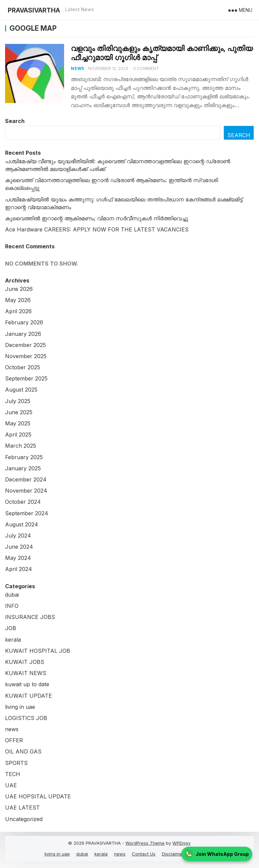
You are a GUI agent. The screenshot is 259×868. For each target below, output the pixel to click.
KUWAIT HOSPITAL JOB (38, 651)
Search (15, 121)
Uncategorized (24, 819)
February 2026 (24, 322)
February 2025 (24, 457)
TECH (13, 774)
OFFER (14, 740)
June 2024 (19, 547)
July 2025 (18, 401)
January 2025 (23, 468)
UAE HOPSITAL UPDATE (38, 796)
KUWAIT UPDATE (28, 696)
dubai (12, 595)
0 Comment (146, 68)
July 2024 (18, 536)
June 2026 (19, 289)
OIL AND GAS (23, 751)
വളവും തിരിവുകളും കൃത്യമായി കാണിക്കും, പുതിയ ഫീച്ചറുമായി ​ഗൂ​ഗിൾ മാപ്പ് (162, 53)
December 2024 (26, 479)
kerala (13, 640)
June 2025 (19, 412)
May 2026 (18, 300)
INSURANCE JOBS (30, 617)
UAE (11, 785)
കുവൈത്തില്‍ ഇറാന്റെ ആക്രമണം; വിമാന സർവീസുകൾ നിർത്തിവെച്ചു (97, 218)
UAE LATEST (22, 808)
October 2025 (23, 367)
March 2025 (21, 446)
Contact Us (144, 854)
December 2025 (25, 345)
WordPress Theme (145, 843)
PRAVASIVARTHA (34, 10)
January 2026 (23, 334)
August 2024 (22, 524)
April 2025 (18, 435)
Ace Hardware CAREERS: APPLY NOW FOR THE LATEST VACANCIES (97, 229)
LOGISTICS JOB (26, 718)
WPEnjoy (181, 843)
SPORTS (16, 763)
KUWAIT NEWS (26, 673)
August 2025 (21, 390)
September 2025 (26, 378)
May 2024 (18, 558)
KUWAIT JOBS (25, 662)
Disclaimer (173, 854)
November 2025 (26, 356)
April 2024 (19, 569)
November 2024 (26, 491)
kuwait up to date (27, 684)
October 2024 (23, 502)
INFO (12, 606)
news (77, 68)
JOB (11, 628)
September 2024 (27, 513)
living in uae (20, 707)
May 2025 (18, 423)
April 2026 (18, 311)
